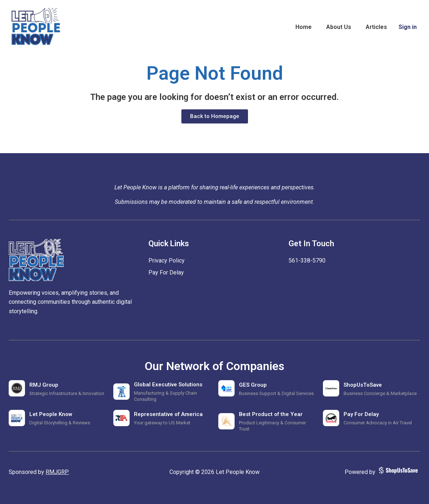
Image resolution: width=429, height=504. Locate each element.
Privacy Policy (167, 261)
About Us (339, 27)
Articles (376, 27)
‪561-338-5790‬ (307, 261)
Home (304, 27)
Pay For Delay (166, 272)
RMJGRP (57, 472)
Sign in (408, 27)
